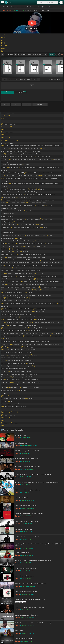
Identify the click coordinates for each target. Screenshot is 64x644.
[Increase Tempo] (15, 54)
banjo (28, 79)
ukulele (17, 79)
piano (11, 79)
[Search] (57, 2)
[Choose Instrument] (39, 79)
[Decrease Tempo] (2, 54)
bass (34, 79)
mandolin (23, 79)
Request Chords (21, 602)
